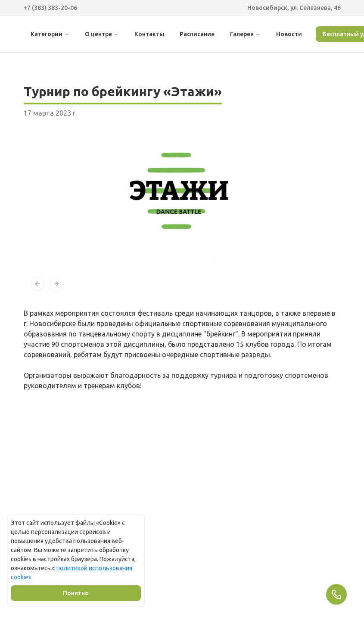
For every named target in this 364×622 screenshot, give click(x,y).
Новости (289, 34)
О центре (102, 34)
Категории (50, 34)
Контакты (149, 34)
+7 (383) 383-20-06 (50, 8)
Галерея (245, 34)
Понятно (76, 593)
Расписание (197, 34)
